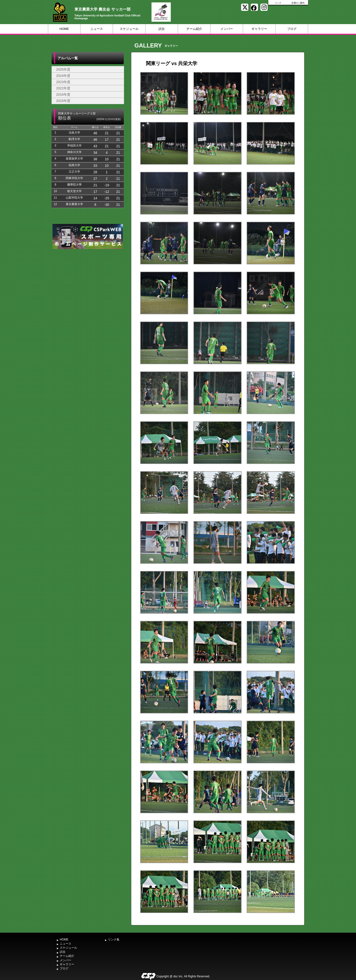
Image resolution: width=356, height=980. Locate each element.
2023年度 (63, 82)
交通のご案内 (298, 3)
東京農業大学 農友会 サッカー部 (102, 9)
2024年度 (63, 76)
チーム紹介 (194, 29)
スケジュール (129, 29)
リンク (278, 3)
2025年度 (63, 69)
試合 (162, 29)
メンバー (227, 29)
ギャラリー (259, 29)
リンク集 (114, 940)
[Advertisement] (88, 286)
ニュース (97, 29)
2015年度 (63, 101)
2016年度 (63, 94)
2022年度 (63, 88)
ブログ (292, 29)
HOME (64, 29)
